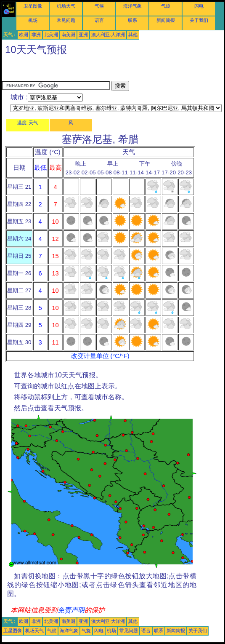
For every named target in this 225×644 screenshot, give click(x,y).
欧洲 (24, 35)
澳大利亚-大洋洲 (108, 35)
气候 (99, 6)
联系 (132, 20)
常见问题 (66, 20)
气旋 (166, 6)
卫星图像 (33, 6)
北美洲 (51, 35)
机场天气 (66, 6)
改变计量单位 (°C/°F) (100, 356)
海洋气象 (132, 6)
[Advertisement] (69, 70)
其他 (133, 35)
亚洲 (83, 35)
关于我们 (199, 20)
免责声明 (71, 610)
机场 (33, 20)
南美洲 (68, 35)
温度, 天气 (28, 123)
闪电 (199, 6)
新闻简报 (166, 20)
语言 (99, 20)
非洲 (36, 35)
